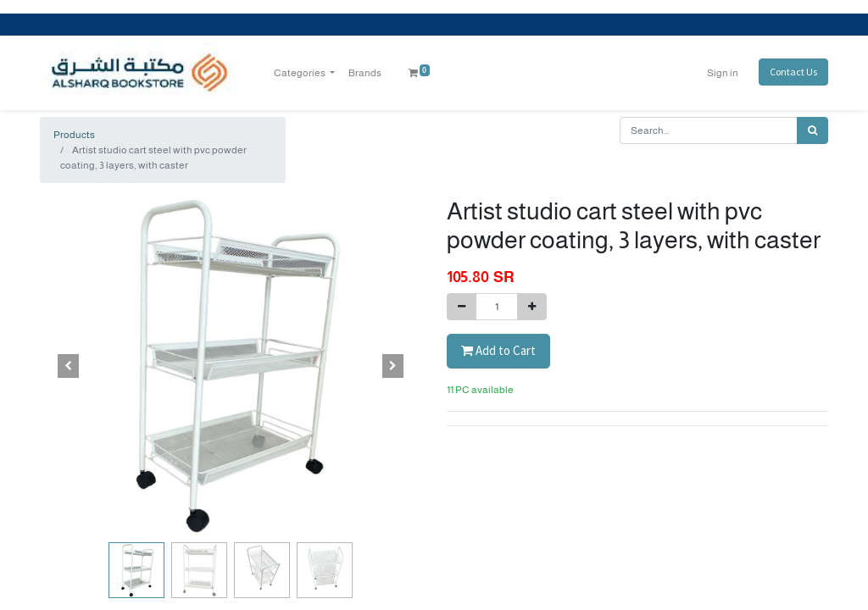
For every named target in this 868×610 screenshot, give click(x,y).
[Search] (812, 130)
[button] (69, 366)
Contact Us (793, 72)
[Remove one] (462, 307)
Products (74, 135)
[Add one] (532, 307)
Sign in (723, 73)
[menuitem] (365, 73)
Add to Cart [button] (498, 350)
